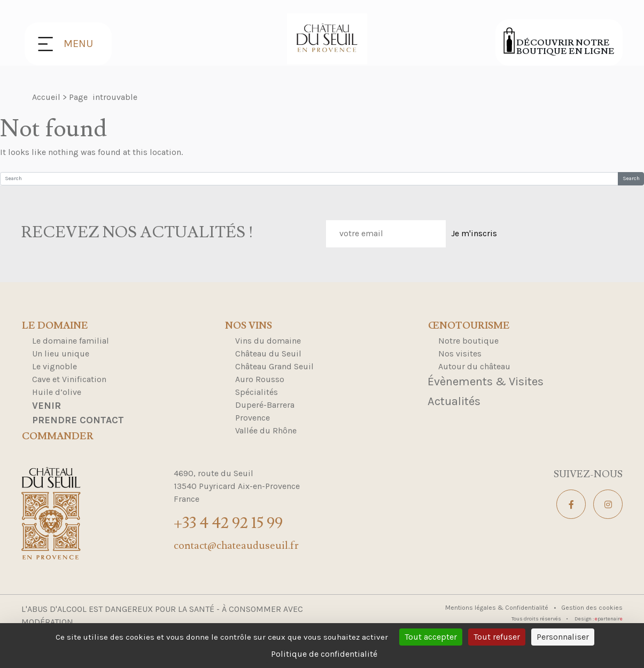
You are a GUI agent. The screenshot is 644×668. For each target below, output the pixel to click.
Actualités (454, 401)
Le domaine (55, 326)
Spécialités (257, 392)
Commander (58, 437)
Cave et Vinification (69, 379)
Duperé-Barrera (265, 405)
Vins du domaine (268, 341)
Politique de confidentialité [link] (324, 654)
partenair (609, 619)
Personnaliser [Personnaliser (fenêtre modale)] (563, 637)
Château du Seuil (268, 354)
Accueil (46, 97)
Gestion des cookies (592, 608)
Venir (46, 406)
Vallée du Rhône (266, 430)
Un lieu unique (61, 354)
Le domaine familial (71, 341)
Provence (253, 418)
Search (631, 178)
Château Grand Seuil (274, 366)
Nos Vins (249, 326)
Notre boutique (468, 341)
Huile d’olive (57, 392)
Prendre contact (78, 420)
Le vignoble (55, 366)
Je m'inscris (474, 233)
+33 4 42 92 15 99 (228, 523)
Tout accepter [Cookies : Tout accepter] (431, 637)
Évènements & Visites (486, 382)
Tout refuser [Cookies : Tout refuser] (497, 637)
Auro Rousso (260, 379)
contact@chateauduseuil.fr (236, 546)
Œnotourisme (469, 326)
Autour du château (474, 366)
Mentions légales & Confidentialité (498, 608)
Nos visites (460, 354)
